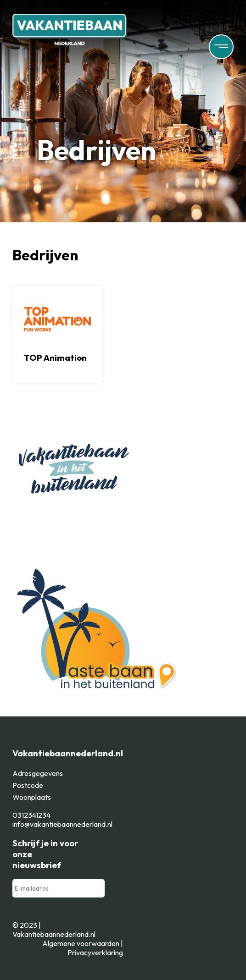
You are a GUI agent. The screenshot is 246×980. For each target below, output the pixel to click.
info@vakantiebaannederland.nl (62, 824)
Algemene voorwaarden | (83, 943)
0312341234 (31, 815)
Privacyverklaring (95, 952)
